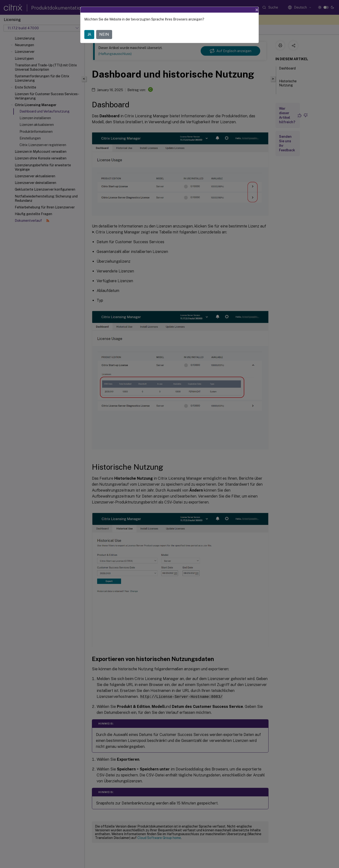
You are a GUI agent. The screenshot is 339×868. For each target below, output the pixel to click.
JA (89, 34)
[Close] (257, 10)
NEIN (104, 34)
